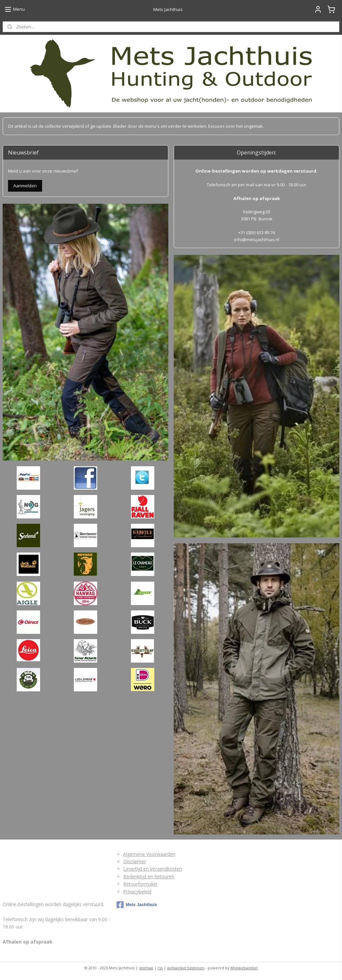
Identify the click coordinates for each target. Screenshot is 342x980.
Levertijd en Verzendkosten (153, 869)
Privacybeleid (137, 892)
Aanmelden (25, 186)
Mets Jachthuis (137, 905)
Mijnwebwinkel (244, 968)
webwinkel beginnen (186, 968)
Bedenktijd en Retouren (149, 876)
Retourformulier (140, 884)
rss (160, 968)
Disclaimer (135, 861)
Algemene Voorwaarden (149, 854)
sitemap (146, 968)
